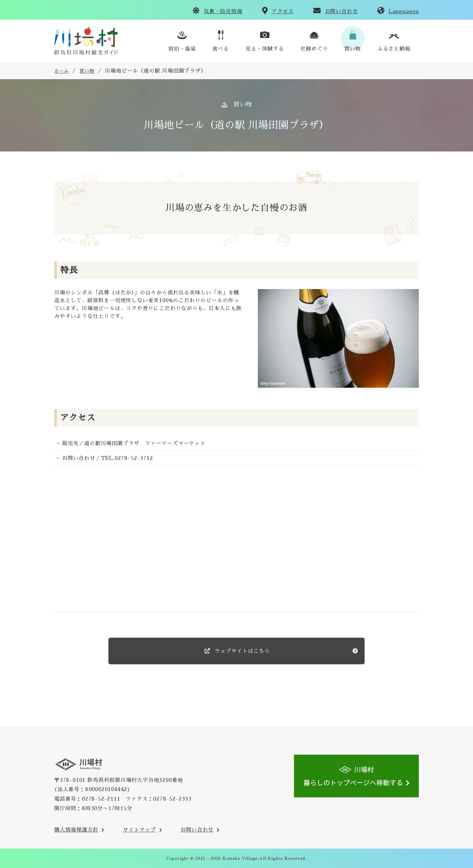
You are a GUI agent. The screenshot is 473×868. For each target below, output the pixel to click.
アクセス (283, 11)
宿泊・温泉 (182, 49)
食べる (220, 49)
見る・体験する (265, 49)
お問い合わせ (341, 11)
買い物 (352, 49)
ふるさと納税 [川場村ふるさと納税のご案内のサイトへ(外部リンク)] (394, 49)
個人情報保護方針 (76, 830)
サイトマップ (139, 830)
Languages (404, 11)
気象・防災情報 (223, 11)
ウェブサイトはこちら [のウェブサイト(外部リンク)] (241, 651)
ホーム (61, 71)
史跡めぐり (314, 49)
